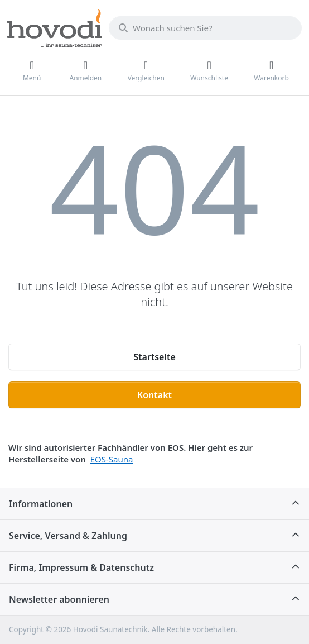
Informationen (41, 504)
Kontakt (154, 395)
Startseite (154, 357)
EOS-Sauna (112, 459)
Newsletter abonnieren (59, 599)
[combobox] (205, 28)
